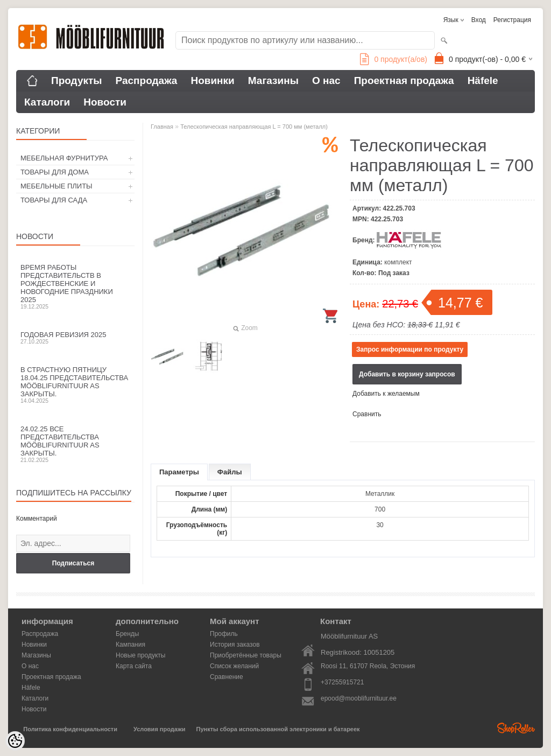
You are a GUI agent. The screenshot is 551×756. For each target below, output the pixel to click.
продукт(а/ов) (394, 59)
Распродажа (147, 80)
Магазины (273, 80)
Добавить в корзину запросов (407, 374)
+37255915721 (342, 682)
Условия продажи (159, 729)
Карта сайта (134, 666)
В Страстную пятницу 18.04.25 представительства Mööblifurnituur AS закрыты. (75, 385)
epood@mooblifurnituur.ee (359, 698)
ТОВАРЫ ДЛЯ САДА (54, 200)
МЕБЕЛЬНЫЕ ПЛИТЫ (56, 186)
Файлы (230, 472)
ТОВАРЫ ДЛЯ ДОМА (55, 172)
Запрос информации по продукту (410, 349)
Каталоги (47, 102)
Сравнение (227, 677)
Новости (105, 102)
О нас (326, 80)
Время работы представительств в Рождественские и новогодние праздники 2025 (75, 286)
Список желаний (234, 666)
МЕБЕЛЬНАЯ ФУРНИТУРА (64, 158)
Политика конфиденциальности (70, 729)
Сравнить (367, 414)
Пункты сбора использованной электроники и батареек (278, 729)
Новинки (212, 80)
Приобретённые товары (246, 655)
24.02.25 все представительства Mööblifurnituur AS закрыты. (75, 444)
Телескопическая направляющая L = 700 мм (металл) (254, 127)
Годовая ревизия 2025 (75, 338)
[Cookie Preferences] (15, 741)
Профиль (224, 634)
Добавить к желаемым (386, 394)
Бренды (127, 634)
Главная (162, 127)
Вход (479, 20)
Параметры (179, 472)
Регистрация (512, 20)
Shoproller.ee (516, 728)
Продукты (77, 80)
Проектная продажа (404, 80)
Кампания (130, 645)
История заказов (235, 645)
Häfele (483, 80)
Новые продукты (140, 655)
